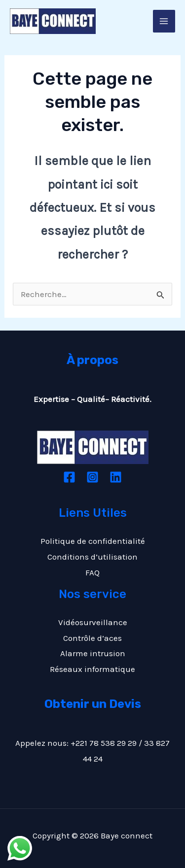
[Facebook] (69, 477)
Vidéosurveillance (93, 622)
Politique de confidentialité (93, 541)
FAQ (92, 572)
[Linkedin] (116, 477)
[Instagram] (92, 477)
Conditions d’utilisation (92, 557)
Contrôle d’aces (92, 638)
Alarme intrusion (93, 653)
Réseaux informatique (92, 669)
